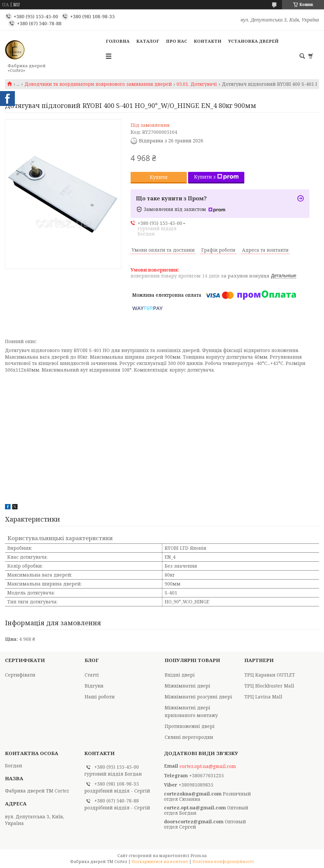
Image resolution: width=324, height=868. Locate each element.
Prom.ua (199, 856)
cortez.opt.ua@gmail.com (208, 766)
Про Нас (177, 41)
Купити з (216, 177)
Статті (92, 675)
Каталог (148, 41)
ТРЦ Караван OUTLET (270, 675)
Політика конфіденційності (223, 862)
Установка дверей (253, 41)
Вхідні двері (180, 675)
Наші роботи (100, 697)
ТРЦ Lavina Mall (263, 697)
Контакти (208, 41)
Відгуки (94, 686)
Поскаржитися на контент (160, 862)
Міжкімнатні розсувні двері (198, 697)
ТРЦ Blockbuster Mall (269, 686)
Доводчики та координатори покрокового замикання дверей (98, 84)
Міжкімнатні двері (187, 686)
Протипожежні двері (190, 726)
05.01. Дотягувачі (197, 84)
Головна (118, 41)
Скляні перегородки (189, 737)
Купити (159, 177)
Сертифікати (20, 675)
